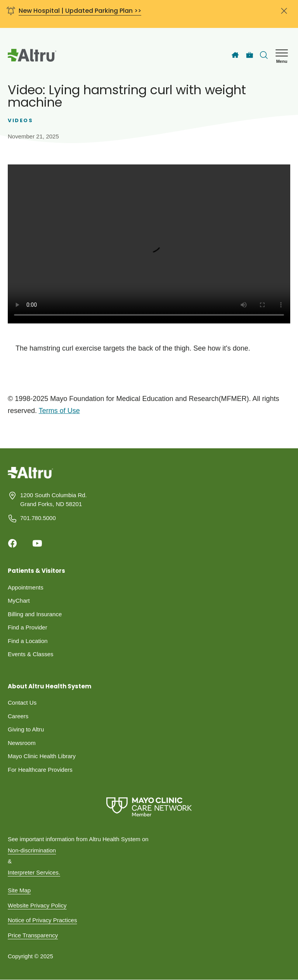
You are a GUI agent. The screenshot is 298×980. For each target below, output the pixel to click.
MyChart (19, 601)
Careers (18, 716)
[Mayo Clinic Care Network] (149, 807)
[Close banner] (284, 14)
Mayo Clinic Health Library (42, 756)
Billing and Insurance (35, 614)
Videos (21, 120)
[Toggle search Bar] (264, 55)
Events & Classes (31, 654)
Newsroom (22, 743)
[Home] (235, 55)
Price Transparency (33, 935)
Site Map (19, 890)
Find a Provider (28, 627)
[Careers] (250, 55)
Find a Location (28, 641)
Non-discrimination (32, 850)
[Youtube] (37, 543)
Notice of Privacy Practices (42, 920)
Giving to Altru (26, 729)
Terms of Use (59, 411)
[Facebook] (12, 543)
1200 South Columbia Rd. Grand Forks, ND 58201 (54, 500)
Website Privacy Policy (37, 905)
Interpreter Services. (34, 872)
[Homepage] (30, 478)
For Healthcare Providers (40, 770)
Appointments (26, 587)
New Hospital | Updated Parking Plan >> (80, 11)
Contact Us (22, 703)
